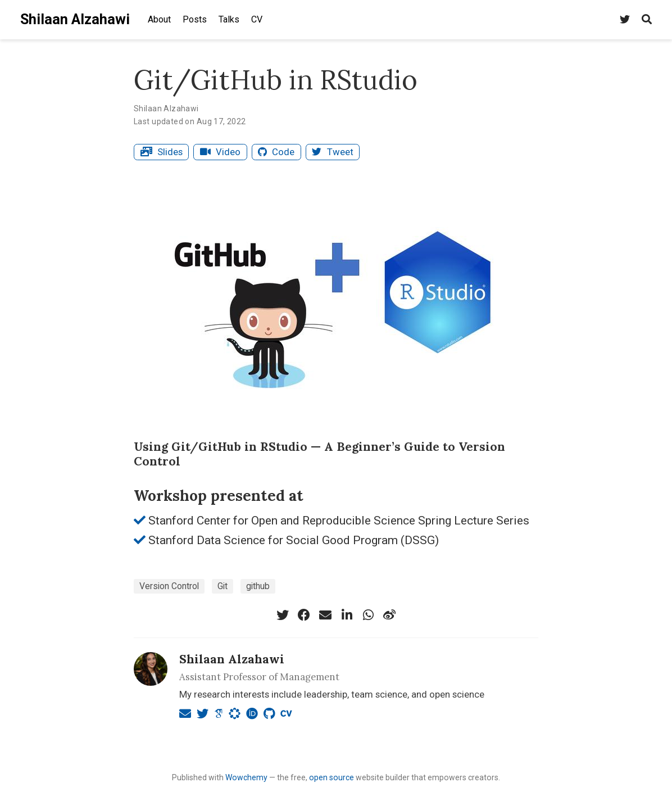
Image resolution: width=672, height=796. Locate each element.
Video (220, 152)
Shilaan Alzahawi (75, 19)
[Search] (647, 20)
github (258, 586)
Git (223, 586)
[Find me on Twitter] (625, 20)
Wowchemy (246, 777)
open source (332, 777)
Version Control (169, 586)
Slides (162, 152)
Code (276, 152)
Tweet (332, 152)
